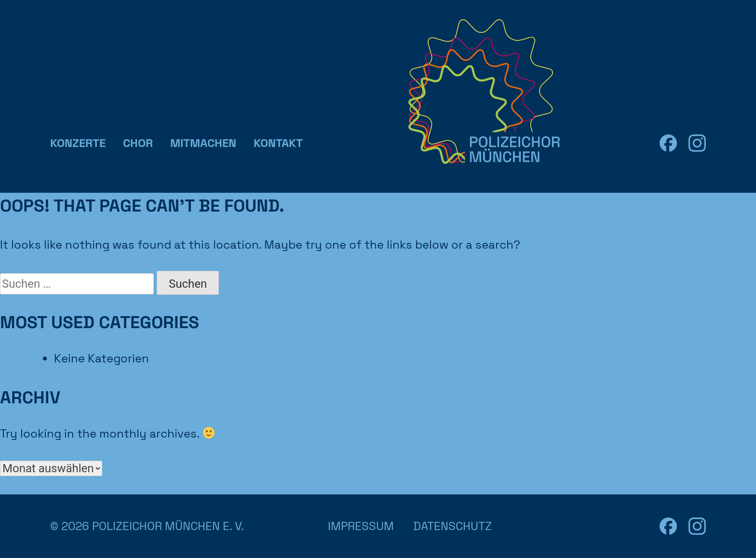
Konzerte (78, 143)
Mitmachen (203, 143)
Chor (138, 143)
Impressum (361, 526)
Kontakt (278, 143)
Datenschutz (452, 526)
